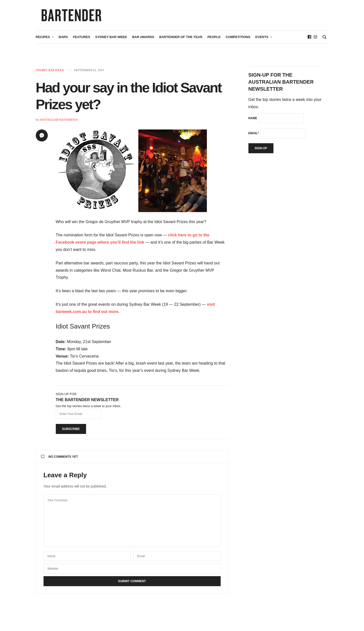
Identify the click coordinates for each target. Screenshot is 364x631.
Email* (254, 135)
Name (253, 120)
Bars (63, 39)
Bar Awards (143, 39)
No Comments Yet (60, 459)
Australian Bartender (59, 122)
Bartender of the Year (181, 39)
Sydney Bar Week (111, 39)
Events (262, 39)
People (214, 39)
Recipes (43, 39)
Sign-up (261, 150)
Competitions (238, 39)
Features (81, 39)
